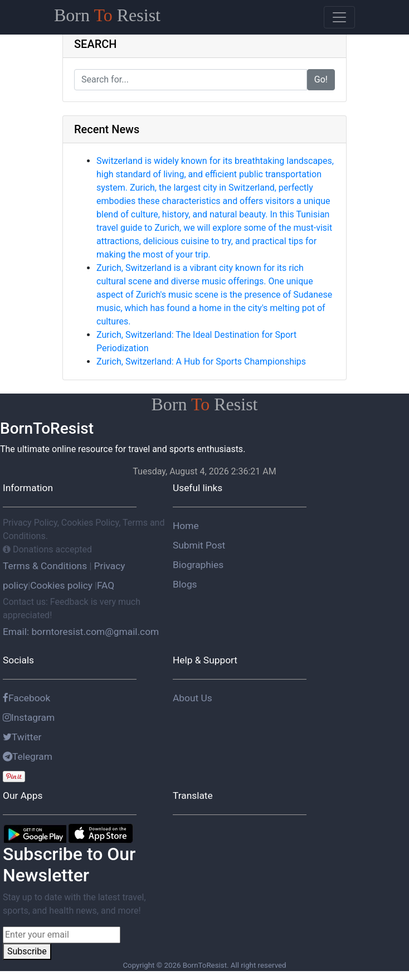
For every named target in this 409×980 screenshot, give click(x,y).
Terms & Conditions (46, 566)
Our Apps (23, 795)
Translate (193, 795)
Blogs (185, 584)
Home (186, 526)
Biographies (198, 565)
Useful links (198, 488)
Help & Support (205, 660)
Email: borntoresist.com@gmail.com (81, 632)
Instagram (29, 717)
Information (28, 488)
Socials (18, 660)
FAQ (106, 585)
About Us (193, 698)
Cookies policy (61, 585)
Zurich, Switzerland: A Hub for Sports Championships (201, 362)
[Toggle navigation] (339, 17)
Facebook (26, 698)
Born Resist (107, 15)
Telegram (28, 756)
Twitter (22, 737)
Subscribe (27, 951)
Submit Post (199, 545)
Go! (321, 79)
